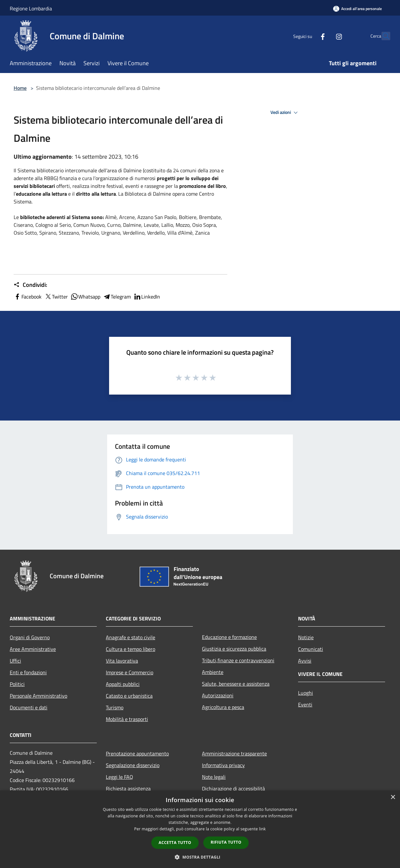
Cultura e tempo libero (131, 649)
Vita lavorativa (122, 661)
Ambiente (213, 672)
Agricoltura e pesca (223, 707)
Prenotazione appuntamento (137, 753)
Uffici (15, 661)
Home (20, 88)
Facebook (28, 297)
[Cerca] (382, 36)
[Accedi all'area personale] (357, 9)
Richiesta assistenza (128, 789)
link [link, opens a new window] (262, 829)
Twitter (56, 297)
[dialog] (200, 829)
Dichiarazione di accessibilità (233, 789)
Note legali (214, 777)
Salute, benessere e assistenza (236, 684)
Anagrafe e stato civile (131, 637)
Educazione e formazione (229, 637)
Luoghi (306, 693)
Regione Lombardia (31, 8)
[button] (200, 857)
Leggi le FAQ (119, 777)
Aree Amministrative (33, 649)
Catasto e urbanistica (129, 696)
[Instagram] (325, 36)
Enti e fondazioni (28, 672)
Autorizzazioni (218, 695)
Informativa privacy (223, 765)
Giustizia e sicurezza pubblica (234, 649)
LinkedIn (147, 297)
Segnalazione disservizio (133, 765)
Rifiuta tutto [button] (226, 842)
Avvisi (305, 661)
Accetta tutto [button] (175, 843)
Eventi (305, 704)
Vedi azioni (285, 113)
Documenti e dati (29, 707)
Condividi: (30, 285)
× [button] (393, 797)
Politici (17, 684)
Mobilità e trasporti (127, 719)
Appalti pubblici (123, 684)
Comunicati (311, 649)
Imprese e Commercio (130, 672)
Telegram (117, 297)
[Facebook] (308, 36)
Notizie (306, 637)
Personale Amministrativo (38, 696)
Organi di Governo (30, 637)
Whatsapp (85, 297)
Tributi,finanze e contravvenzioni (238, 660)
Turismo (115, 707)
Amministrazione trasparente (234, 753)
